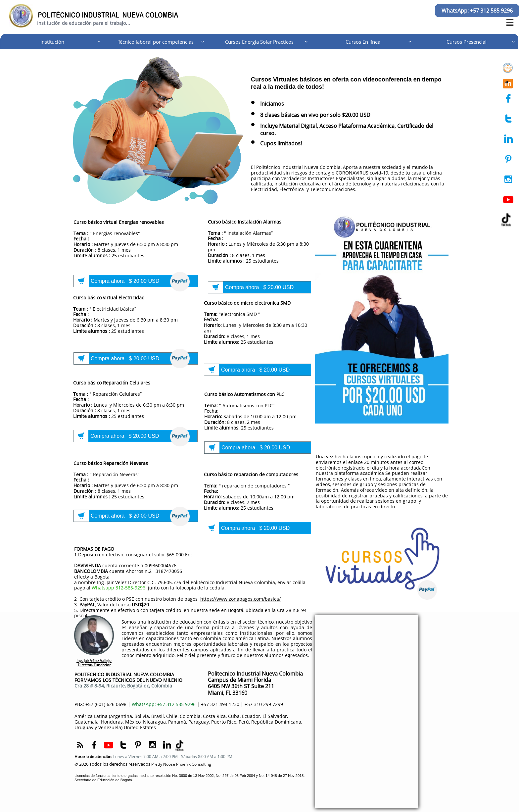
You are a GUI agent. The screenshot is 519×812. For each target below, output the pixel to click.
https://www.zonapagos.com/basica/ (240, 599)
